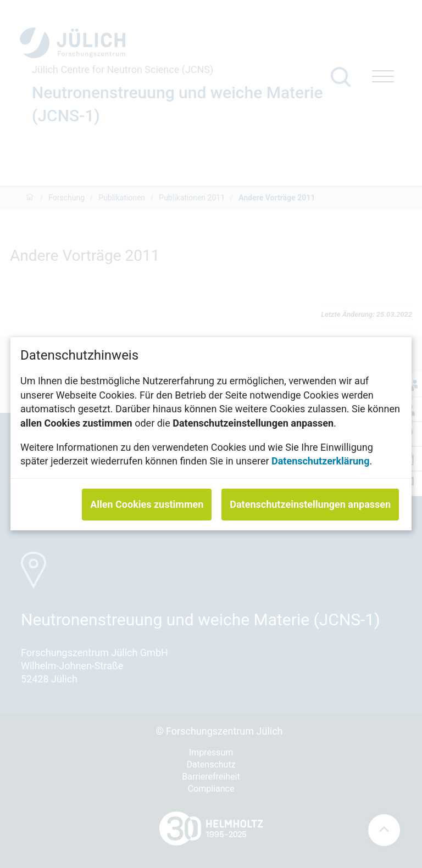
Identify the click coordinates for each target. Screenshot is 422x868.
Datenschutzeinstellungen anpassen (310, 505)
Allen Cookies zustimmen (147, 505)
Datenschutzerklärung (321, 461)
